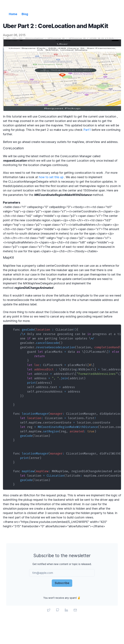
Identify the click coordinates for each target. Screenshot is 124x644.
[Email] (75, 610)
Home (13, 14)
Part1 (87, 130)
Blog (25, 14)
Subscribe (62, 583)
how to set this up (51, 177)
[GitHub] (58, 610)
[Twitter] (49, 610)
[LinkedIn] (67, 610)
